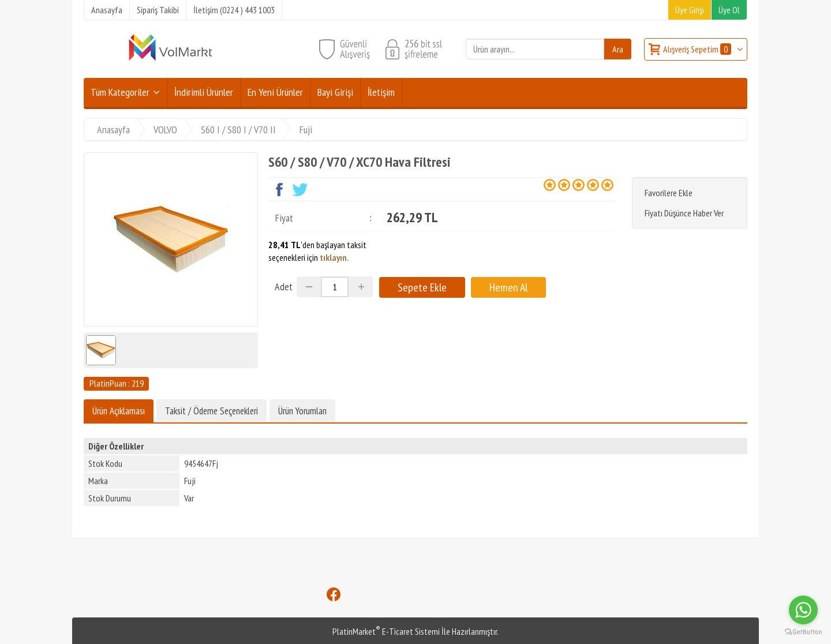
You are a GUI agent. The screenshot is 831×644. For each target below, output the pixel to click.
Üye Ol (729, 10)
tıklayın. (334, 257)
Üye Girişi (690, 10)
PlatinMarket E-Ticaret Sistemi (386, 631)
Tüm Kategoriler (120, 92)
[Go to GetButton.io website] (803, 632)
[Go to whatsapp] (803, 610)
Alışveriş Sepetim (698, 49)
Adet (284, 287)
